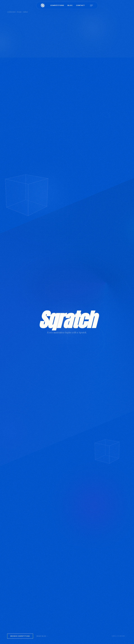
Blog (70, 5)
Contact (80, 5)
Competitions (57, 5)
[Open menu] (92, 5)
